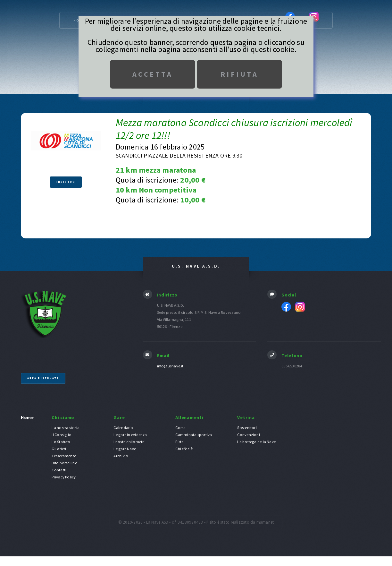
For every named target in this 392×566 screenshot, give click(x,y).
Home (27, 417)
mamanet (265, 523)
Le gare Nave (125, 449)
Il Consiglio (62, 435)
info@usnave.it (170, 366)
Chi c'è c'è (184, 449)
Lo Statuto (61, 442)
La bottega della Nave (256, 442)
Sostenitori (247, 428)
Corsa (180, 428)
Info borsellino (64, 463)
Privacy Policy (64, 477)
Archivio (121, 456)
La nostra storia (66, 428)
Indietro (66, 182)
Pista (179, 442)
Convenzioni (248, 435)
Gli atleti (59, 449)
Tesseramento (64, 456)
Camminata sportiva (194, 435)
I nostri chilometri (129, 442)
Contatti (59, 470)
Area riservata (43, 378)
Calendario (123, 428)
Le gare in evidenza (130, 435)
